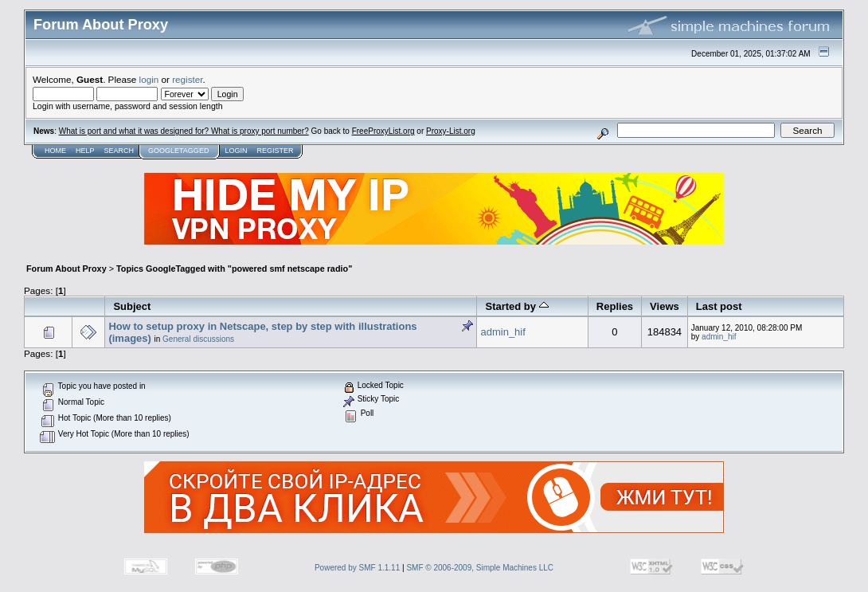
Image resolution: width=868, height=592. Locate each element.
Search (119, 151)
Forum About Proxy (66, 269)
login (149, 79)
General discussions (198, 339)
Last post (719, 306)
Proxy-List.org (451, 131)
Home (55, 151)
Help (85, 151)
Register (275, 151)
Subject (132, 306)
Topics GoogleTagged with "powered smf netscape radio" (234, 269)
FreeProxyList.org (383, 131)
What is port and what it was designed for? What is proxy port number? (184, 131)
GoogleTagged (178, 151)
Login (236, 151)
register (187, 79)
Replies (615, 306)
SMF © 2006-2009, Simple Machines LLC (480, 568)
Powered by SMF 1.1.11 (357, 568)
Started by (516, 306)
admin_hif (502, 332)
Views (665, 306)
